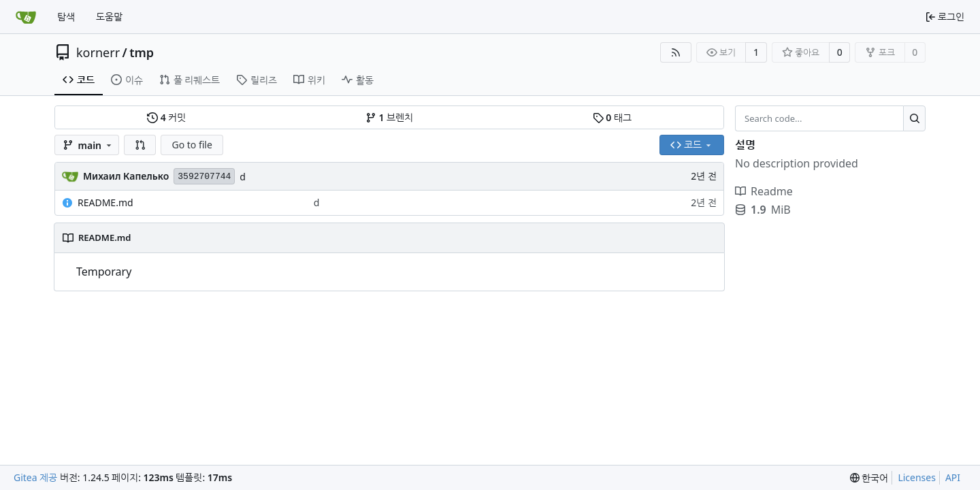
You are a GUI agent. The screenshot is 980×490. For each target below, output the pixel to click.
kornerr (98, 52)
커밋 (166, 117)
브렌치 (389, 117)
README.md (105, 202)
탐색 (66, 17)
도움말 (109, 17)
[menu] (869, 478)
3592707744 (204, 177)
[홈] (26, 17)
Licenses (917, 477)
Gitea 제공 (35, 477)
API (953, 477)
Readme (764, 191)
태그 (612, 117)
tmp (142, 52)
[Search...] (914, 118)
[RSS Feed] (676, 52)
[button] (140, 145)
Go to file (192, 145)
